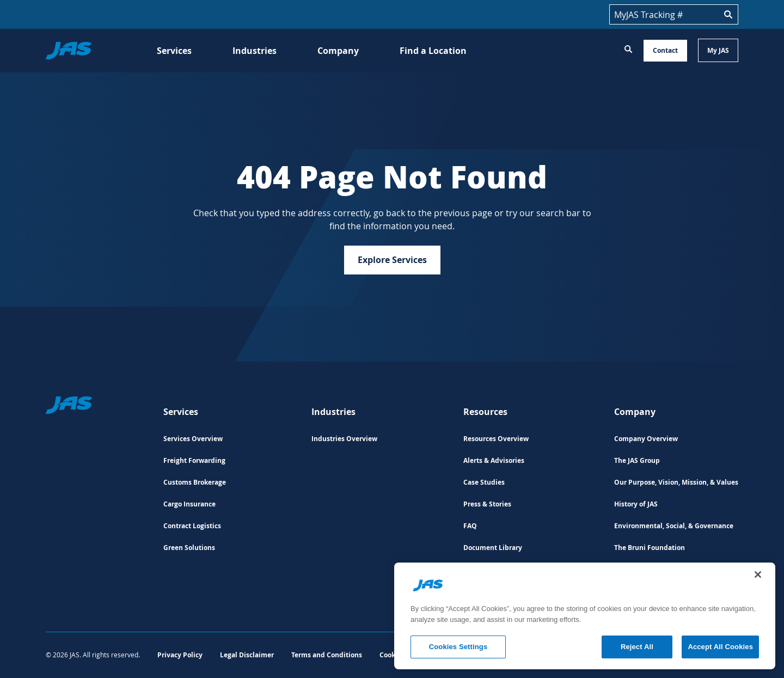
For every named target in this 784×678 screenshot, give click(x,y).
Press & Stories (487, 504)
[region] (585, 616)
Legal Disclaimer (247, 655)
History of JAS (636, 504)
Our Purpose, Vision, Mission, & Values (676, 482)
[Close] (758, 575)
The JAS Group (637, 460)
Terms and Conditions (327, 655)
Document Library (493, 548)
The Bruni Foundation (650, 548)
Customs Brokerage (195, 482)
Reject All (637, 647)
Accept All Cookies (720, 647)
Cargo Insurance (189, 504)
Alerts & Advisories (494, 460)
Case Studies (484, 482)
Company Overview (646, 439)
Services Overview (193, 439)
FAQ (470, 526)
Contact (665, 50)
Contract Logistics (192, 526)
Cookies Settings (458, 647)
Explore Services (392, 260)
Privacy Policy (180, 655)
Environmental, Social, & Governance (674, 526)
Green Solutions (189, 548)
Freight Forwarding (194, 460)
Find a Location (433, 51)
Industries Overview (344, 439)
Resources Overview (496, 439)
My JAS (718, 50)
